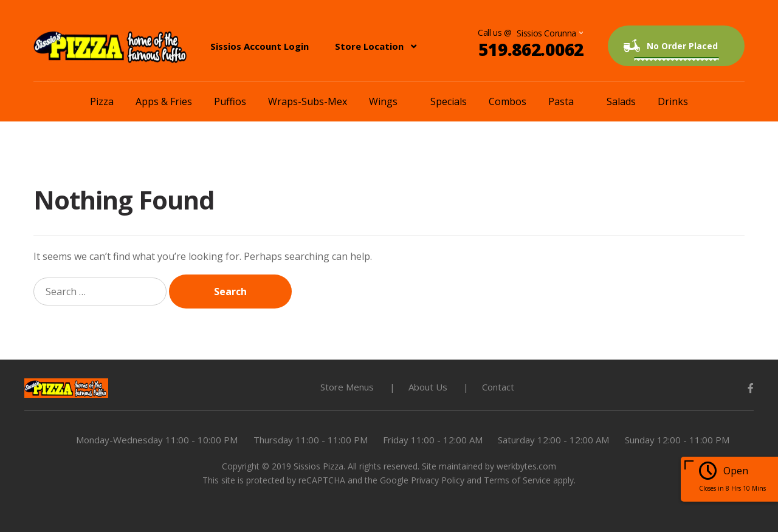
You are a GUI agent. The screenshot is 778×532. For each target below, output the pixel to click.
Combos (508, 101)
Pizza (102, 101)
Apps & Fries (164, 101)
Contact (498, 387)
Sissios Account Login (260, 46)
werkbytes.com (526, 466)
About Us (428, 387)
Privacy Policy (438, 480)
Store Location (369, 46)
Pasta (561, 101)
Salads (621, 101)
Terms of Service (517, 480)
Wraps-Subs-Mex (308, 101)
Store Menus (347, 387)
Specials (449, 101)
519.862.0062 (531, 49)
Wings (383, 101)
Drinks (673, 101)
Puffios (230, 101)
